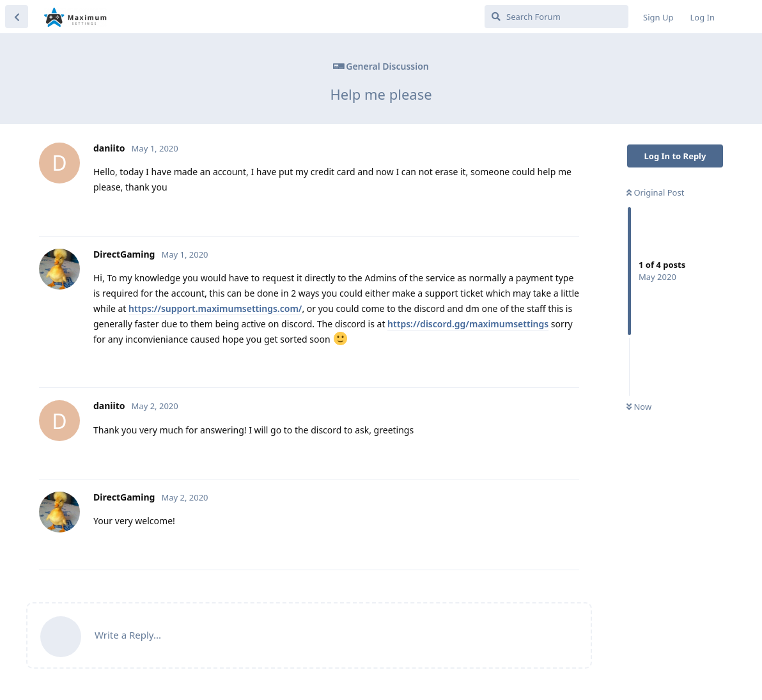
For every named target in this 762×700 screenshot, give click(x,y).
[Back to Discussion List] (17, 17)
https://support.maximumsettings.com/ (215, 308)
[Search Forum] (556, 17)
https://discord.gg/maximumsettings (468, 324)
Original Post (655, 192)
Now (639, 407)
